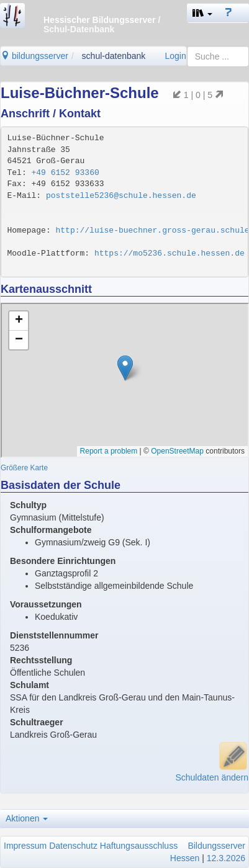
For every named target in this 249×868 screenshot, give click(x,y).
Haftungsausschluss (139, 846)
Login (175, 56)
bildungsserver (34, 56)
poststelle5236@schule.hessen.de (121, 196)
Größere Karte (24, 468)
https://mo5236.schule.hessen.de (170, 253)
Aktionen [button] (27, 818)
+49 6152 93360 (66, 173)
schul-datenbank (114, 56)
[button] (202, 13)
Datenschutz (73, 846)
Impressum (25, 846)
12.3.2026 (226, 858)
